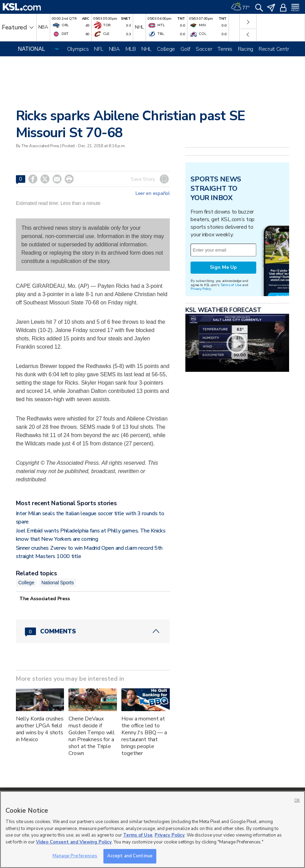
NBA (114, 49)
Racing (246, 49)
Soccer (204, 49)
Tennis (225, 49)
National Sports (58, 583)
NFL (99, 49)
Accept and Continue (130, 856)
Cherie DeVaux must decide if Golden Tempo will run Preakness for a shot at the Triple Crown (92, 736)
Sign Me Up (223, 267)
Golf (185, 49)
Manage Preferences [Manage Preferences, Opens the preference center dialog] (75, 856)
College (166, 49)
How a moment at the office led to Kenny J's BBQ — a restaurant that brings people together (144, 736)
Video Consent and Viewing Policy (74, 842)
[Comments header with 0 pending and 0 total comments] (93, 631)
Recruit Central (276, 49)
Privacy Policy (201, 289)
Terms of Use (231, 285)
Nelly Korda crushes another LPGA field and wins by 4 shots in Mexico (40, 729)
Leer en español (153, 194)
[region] (152, 829)
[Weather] (240, 7)
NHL (146, 49)
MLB (131, 49)
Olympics (78, 49)
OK (297, 800)
